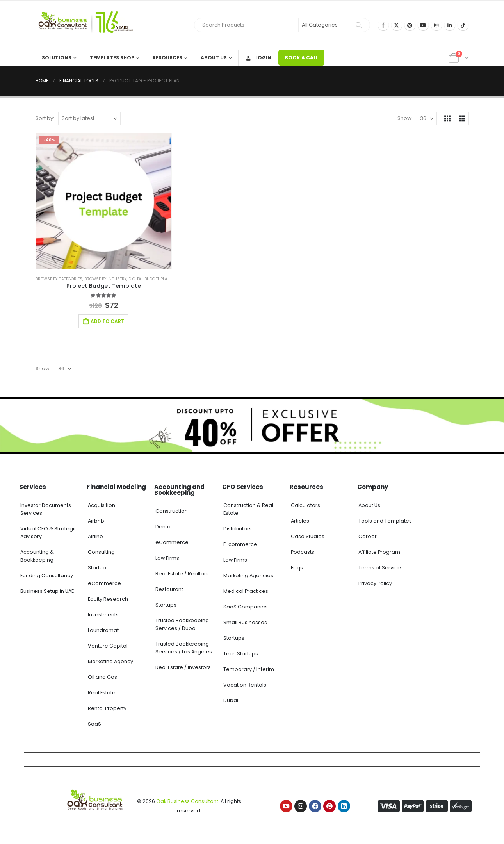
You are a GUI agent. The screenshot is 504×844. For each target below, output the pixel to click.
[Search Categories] (324, 25)
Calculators (305, 505)
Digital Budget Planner (153, 279)
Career (368, 536)
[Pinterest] (410, 25)
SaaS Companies (246, 607)
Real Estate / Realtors (182, 574)
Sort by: (45, 118)
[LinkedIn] (450, 25)
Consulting (101, 552)
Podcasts (303, 552)
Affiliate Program (379, 552)
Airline (95, 536)
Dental (164, 527)
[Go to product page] (104, 201)
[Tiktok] (463, 25)
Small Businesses (245, 622)
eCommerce (104, 583)
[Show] (427, 118)
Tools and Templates (385, 521)
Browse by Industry (105, 279)
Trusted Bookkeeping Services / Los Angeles (184, 648)
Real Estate (102, 693)
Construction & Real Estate (248, 509)
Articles (300, 521)
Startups (166, 605)
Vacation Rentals (245, 685)
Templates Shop (112, 58)
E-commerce (240, 544)
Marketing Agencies (248, 575)
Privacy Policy (375, 583)
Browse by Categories (59, 279)
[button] (447, 118)
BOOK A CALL (301, 58)
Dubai (231, 700)
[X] (397, 25)
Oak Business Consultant (187, 801)
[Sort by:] (89, 118)
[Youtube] (423, 25)
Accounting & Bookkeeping (37, 556)
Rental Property (107, 708)
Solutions (57, 58)
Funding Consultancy (47, 575)
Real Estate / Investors (183, 667)
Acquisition (102, 505)
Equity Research (108, 599)
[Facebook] (383, 25)
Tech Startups (241, 654)
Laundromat (103, 630)
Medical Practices (246, 591)
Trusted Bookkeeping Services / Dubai (182, 624)
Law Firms (167, 558)
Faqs (297, 568)
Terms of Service (380, 568)
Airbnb (96, 521)
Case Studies (308, 536)
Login (258, 58)
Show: (405, 118)
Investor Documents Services (46, 509)
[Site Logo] (84, 26)
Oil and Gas (102, 677)
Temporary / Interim (249, 669)
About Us (214, 58)
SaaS (94, 724)
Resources (167, 58)
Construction (172, 511)
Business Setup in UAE (47, 591)
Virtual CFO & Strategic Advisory (49, 533)
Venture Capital (108, 646)
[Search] (359, 25)
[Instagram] (436, 25)
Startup (97, 568)
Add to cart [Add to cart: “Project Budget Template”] (107, 321)
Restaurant (169, 589)
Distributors (238, 529)
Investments (103, 615)
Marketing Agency (110, 661)
